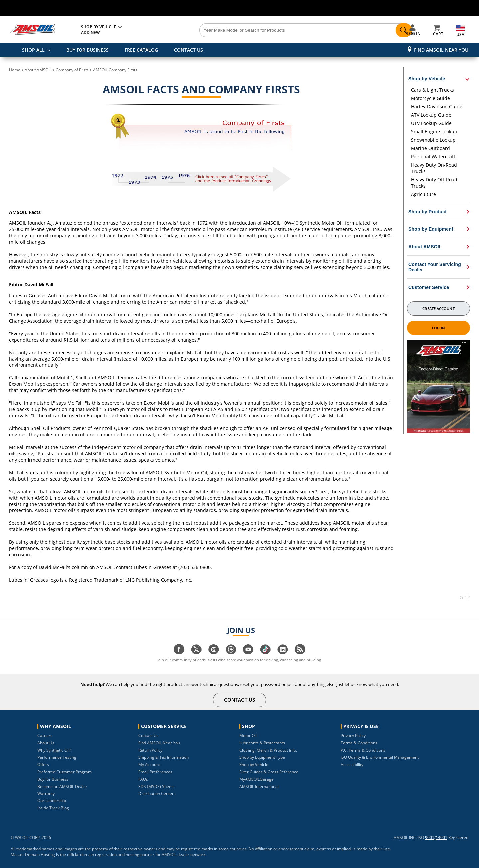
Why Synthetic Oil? (54, 750)
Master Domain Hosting (33, 855)
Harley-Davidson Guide (437, 107)
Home (15, 70)
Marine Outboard (431, 148)
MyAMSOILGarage (257, 779)
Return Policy (150, 750)
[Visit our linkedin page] (283, 653)
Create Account (438, 308)
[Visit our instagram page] (214, 653)
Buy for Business (53, 779)
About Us (46, 743)
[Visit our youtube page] (248, 653)
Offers (43, 764)
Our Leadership (52, 801)
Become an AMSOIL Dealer (62, 786)
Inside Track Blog (53, 808)
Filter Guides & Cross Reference (269, 772)
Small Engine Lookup (434, 132)
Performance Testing (57, 757)
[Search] (277, 30)
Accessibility (352, 764)
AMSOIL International (259, 786)
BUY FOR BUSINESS (87, 50)
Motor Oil (248, 735)
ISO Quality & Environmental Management (380, 757)
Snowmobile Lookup (433, 140)
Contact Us (149, 735)
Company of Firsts (72, 70)
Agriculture (424, 194)
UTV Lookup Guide (431, 123)
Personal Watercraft (433, 156)
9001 (430, 838)
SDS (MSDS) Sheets (157, 786)
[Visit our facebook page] (179, 653)
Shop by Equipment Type (262, 757)
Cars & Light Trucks (433, 90)
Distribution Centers (157, 793)
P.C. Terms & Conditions (363, 750)
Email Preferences (155, 772)
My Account (149, 764)
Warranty (46, 793)
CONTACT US (188, 50)
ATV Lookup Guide (431, 115)
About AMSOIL (38, 70)
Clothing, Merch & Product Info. (268, 750)
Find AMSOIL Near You (441, 50)
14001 (442, 838)
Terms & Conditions (359, 743)
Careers (45, 735)
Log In (439, 328)
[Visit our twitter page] (196, 653)
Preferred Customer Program (65, 772)
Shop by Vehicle (254, 764)
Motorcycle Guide (431, 98)
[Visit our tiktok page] (265, 653)
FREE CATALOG (141, 50)
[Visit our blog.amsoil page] (300, 653)
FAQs (143, 779)
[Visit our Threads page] (231, 653)
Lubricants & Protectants (262, 743)
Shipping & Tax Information (163, 757)
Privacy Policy (353, 735)
